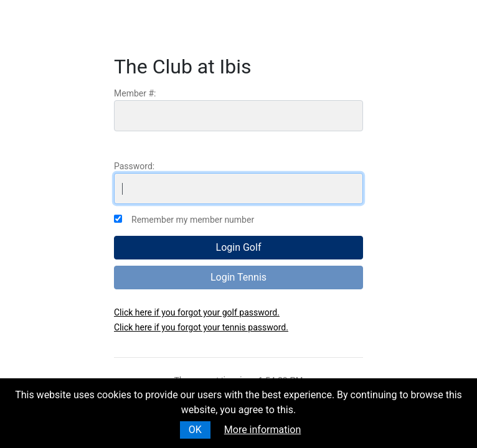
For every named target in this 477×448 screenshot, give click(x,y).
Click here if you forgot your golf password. (197, 312)
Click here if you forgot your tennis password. (201, 327)
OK (195, 430)
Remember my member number (193, 220)
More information (262, 430)
